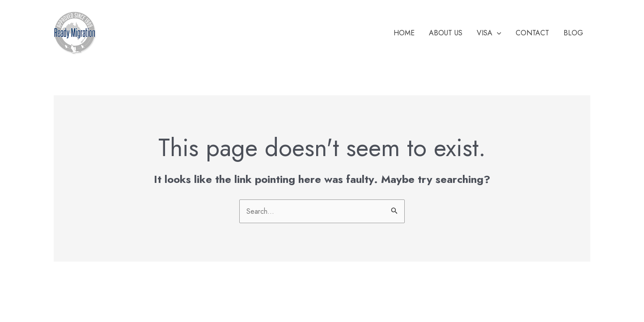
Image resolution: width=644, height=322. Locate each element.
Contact (532, 33)
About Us (446, 33)
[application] (497, 33)
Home (404, 33)
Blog (573, 33)
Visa (489, 33)
